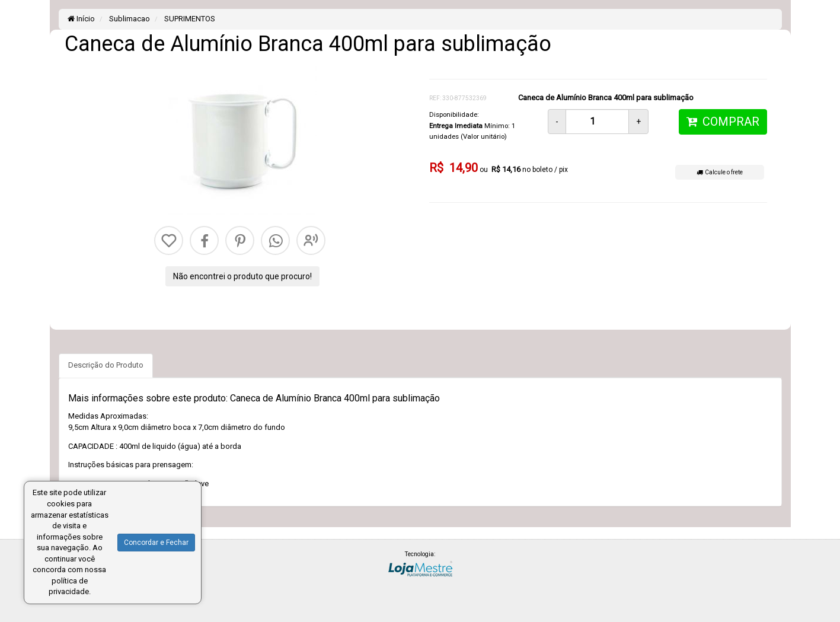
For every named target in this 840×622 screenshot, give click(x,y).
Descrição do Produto (106, 365)
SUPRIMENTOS (189, 19)
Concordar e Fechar (156, 543)
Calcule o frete (720, 172)
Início (81, 19)
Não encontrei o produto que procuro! (242, 276)
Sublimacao (129, 19)
